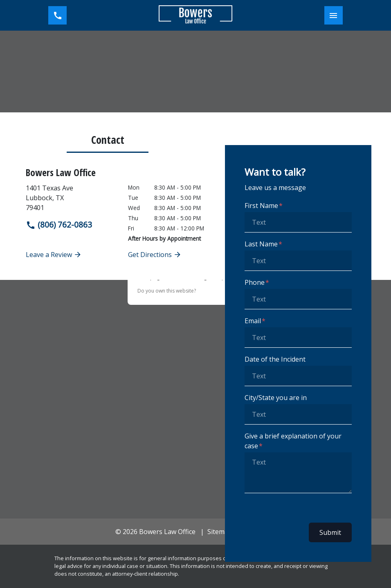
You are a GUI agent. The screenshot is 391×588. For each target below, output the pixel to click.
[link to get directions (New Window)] (71, 198)
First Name (261, 206)
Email (253, 321)
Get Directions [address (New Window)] (155, 255)
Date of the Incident (275, 359)
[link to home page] (195, 15)
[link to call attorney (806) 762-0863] (57, 15)
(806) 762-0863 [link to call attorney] (59, 225)
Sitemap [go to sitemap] (220, 532)
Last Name (261, 244)
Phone (255, 282)
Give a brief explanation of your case (293, 441)
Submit (330, 532)
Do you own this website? (167, 291)
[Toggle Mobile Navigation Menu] (334, 15)
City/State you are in (276, 398)
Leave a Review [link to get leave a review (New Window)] (54, 255)
